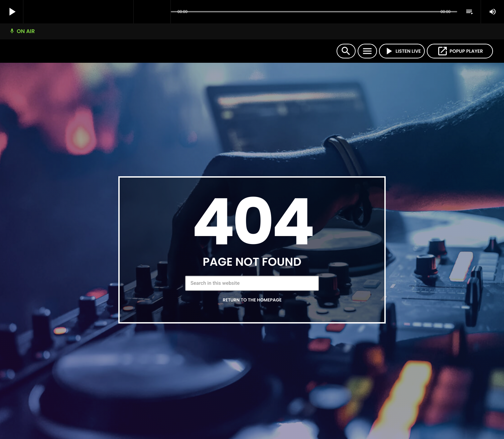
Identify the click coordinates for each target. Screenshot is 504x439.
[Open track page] (164, 12)
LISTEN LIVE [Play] (402, 51)
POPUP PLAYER (460, 51)
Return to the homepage (252, 300)
